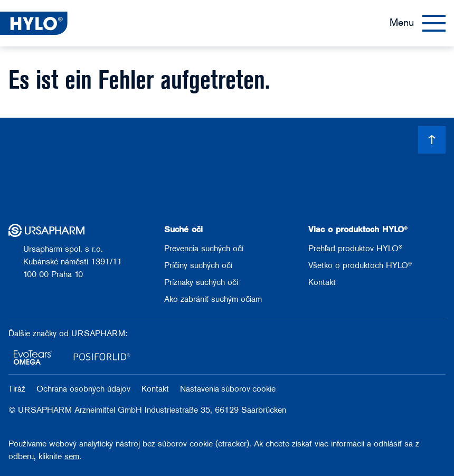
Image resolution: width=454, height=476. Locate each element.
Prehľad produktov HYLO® (355, 249)
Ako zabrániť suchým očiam (213, 300)
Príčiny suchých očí (198, 266)
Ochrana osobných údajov (85, 389)
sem (72, 457)
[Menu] (418, 23)
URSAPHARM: (99, 334)
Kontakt (322, 283)
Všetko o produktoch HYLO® (360, 266)
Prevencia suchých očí (204, 249)
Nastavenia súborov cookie (228, 389)
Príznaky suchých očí (201, 283)
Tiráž (18, 389)
